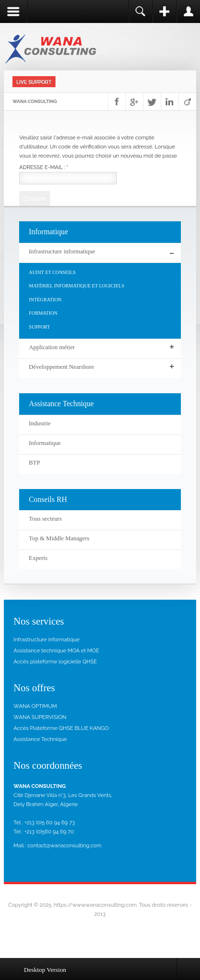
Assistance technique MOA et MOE (56, 650)
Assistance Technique (40, 739)
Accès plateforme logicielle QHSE (55, 661)
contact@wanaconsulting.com (64, 845)
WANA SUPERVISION (40, 717)
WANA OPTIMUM (35, 706)
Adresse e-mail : (44, 167)
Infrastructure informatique (46, 639)
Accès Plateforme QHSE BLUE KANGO (61, 728)
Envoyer (35, 199)
